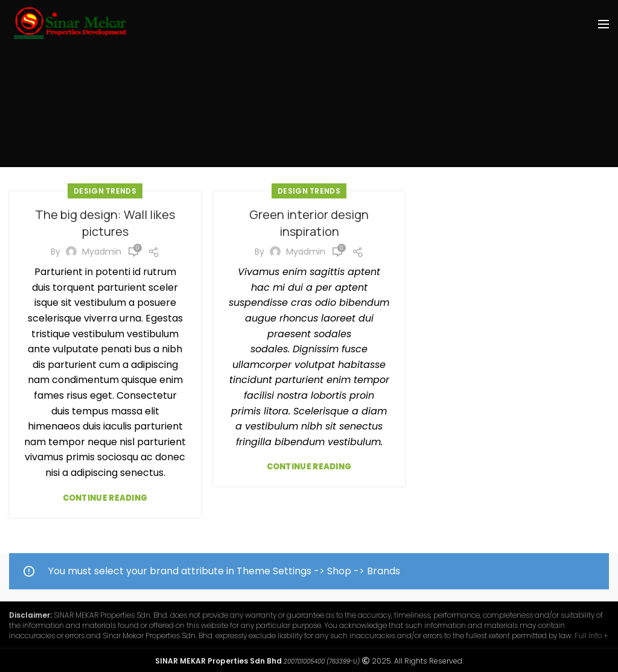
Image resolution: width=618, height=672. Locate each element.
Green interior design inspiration (309, 223)
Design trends (105, 191)
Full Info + (591, 636)
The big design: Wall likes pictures (105, 223)
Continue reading (105, 498)
